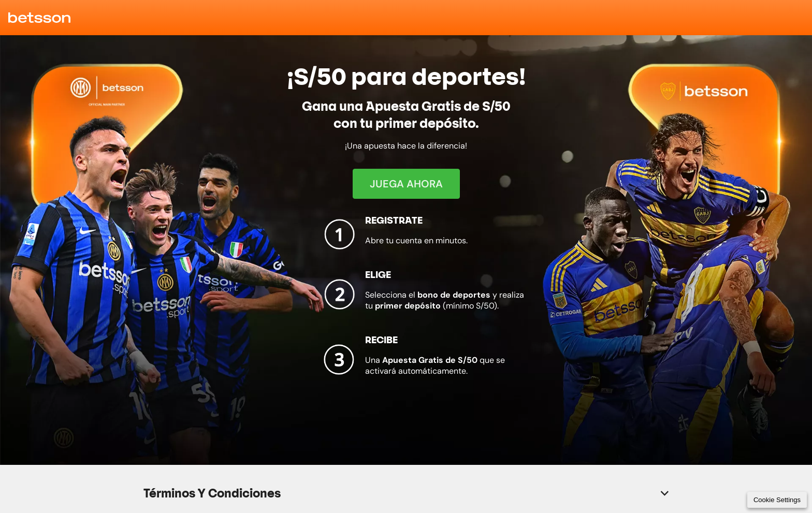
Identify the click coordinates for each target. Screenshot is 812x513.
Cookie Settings (777, 500)
